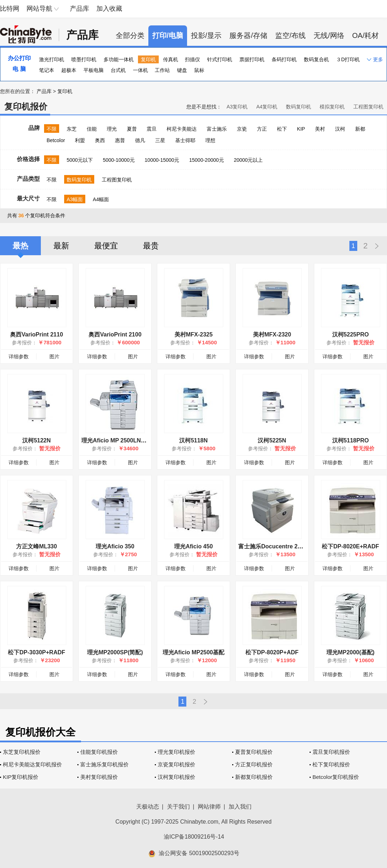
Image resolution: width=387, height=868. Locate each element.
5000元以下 (80, 160)
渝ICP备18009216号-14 (194, 837)
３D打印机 (348, 59)
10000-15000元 (162, 160)
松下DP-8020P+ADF (272, 652)
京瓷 (242, 129)
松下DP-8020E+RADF (350, 546)
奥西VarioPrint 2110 (37, 334)
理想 (210, 140)
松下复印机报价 (331, 764)
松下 (282, 129)
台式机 (118, 70)
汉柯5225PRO (350, 334)
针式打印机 (220, 59)
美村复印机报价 (99, 777)
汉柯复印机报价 (176, 777)
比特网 (10, 9)
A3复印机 (237, 107)
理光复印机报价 (176, 752)
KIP (301, 129)
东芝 (72, 129)
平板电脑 (94, 70)
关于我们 (178, 807)
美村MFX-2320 (272, 334)
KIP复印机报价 (21, 777)
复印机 (148, 59)
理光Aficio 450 (193, 546)
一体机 (140, 70)
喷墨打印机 (84, 59)
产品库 (80, 9)
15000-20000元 (207, 160)
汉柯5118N (193, 440)
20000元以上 (248, 160)
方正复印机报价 (254, 764)
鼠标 (199, 70)
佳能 (92, 129)
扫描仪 (192, 59)
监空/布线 (291, 35)
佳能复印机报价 (99, 752)
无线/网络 (329, 35)
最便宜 (106, 246)
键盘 (182, 70)
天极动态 (148, 807)
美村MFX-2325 (194, 334)
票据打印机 (252, 59)
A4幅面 (101, 199)
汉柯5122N (36, 440)
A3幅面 (75, 199)
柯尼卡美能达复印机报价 (32, 764)
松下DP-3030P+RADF (37, 652)
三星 (160, 140)
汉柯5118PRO (350, 440)
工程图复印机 (368, 107)
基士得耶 (185, 140)
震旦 (152, 129)
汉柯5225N (272, 440)
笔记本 (47, 70)
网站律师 (209, 807)
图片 (54, 357)
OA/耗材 (365, 35)
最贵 (151, 246)
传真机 (171, 59)
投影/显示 (206, 35)
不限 (52, 129)
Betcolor (56, 140)
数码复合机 (316, 59)
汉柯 (340, 129)
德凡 (140, 140)
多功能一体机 (119, 59)
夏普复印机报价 (254, 752)
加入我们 (240, 807)
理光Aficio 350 (115, 546)
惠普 (120, 140)
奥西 (100, 140)
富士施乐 (217, 129)
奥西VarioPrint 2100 (115, 334)
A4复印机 (267, 107)
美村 (320, 129)
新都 (360, 129)
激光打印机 (52, 59)
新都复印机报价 (254, 777)
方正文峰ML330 (37, 546)
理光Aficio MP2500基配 (193, 652)
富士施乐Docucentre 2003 (273, 546)
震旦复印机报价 (331, 752)
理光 (112, 129)
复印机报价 (26, 106)
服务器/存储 (248, 35)
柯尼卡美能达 (182, 129)
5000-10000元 (119, 160)
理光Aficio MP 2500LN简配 (117, 440)
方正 (262, 129)
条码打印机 (284, 59)
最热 (20, 246)
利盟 (80, 140)
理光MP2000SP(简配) (115, 652)
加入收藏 (109, 9)
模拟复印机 (332, 107)
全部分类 (130, 35)
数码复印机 (298, 107)
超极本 (69, 70)
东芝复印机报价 (22, 752)
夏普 (132, 129)
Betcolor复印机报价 (336, 777)
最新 (61, 246)
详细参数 (19, 357)
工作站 (162, 70)
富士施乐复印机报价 (104, 764)
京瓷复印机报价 (176, 764)
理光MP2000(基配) (350, 652)
